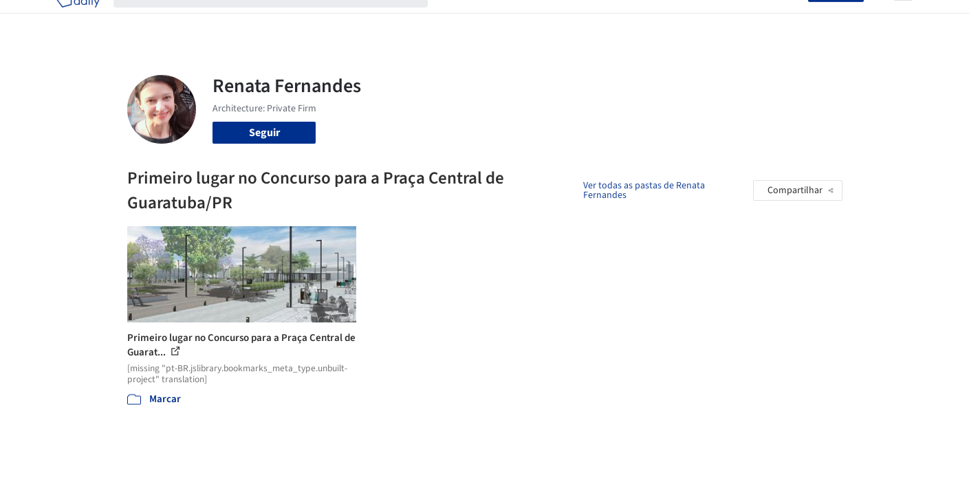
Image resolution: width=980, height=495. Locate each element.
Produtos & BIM (580, 19)
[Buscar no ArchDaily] (282, 19)
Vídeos (693, 19)
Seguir (264, 133)
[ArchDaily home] (78, 19)
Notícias (647, 19)
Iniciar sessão (769, 19)
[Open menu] (903, 19)
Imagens (512, 19)
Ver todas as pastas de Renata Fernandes (644, 190)
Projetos (461, 19)
